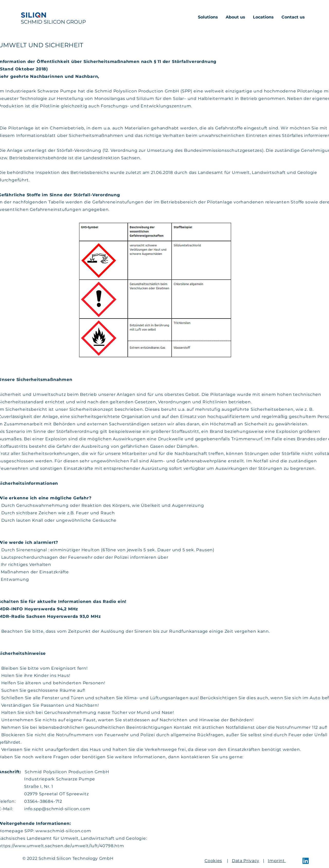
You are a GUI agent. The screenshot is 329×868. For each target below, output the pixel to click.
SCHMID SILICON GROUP (53, 22)
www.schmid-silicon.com (63, 831)
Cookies (213, 861)
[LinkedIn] (306, 861)
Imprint (277, 861)
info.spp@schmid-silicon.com (57, 809)
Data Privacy (246, 861)
